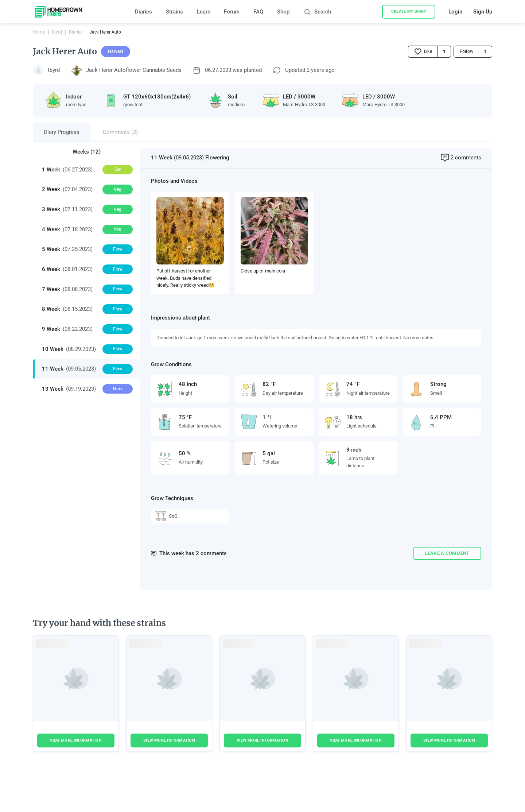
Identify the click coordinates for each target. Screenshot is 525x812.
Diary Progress (62, 132)
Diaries (143, 12)
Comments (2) (120, 132)
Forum (232, 12)
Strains (174, 12)
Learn (204, 12)
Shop (283, 12)
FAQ (258, 12)
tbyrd (57, 32)
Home (39, 32)
